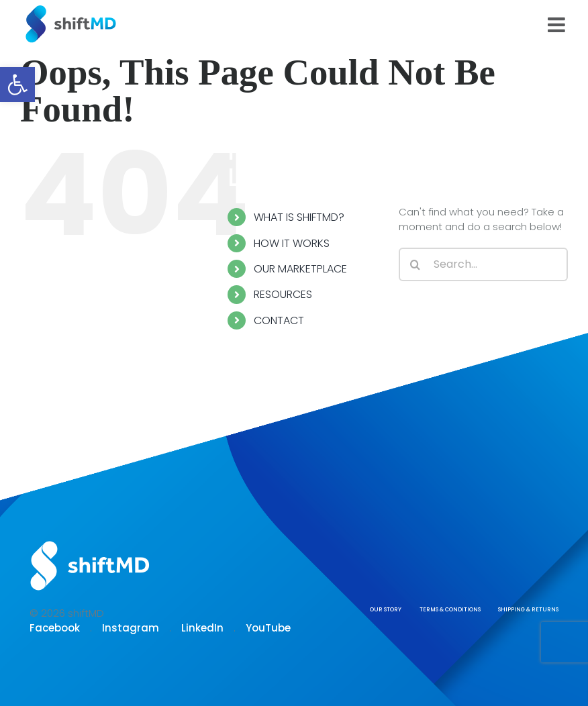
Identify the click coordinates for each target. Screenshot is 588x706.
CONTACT (279, 320)
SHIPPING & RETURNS (528, 610)
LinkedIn (202, 628)
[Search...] (483, 264)
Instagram (131, 628)
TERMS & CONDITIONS (450, 610)
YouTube (268, 628)
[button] (17, 85)
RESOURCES (283, 294)
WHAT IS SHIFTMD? (299, 217)
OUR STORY (386, 610)
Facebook (55, 628)
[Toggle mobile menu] (558, 25)
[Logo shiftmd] (90, 542)
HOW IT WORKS (292, 243)
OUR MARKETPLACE (300, 269)
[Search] (415, 264)
